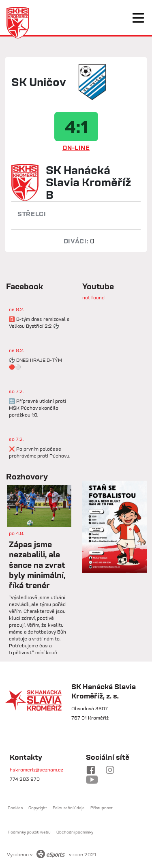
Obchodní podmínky (75, 832)
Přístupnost (102, 808)
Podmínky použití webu (29, 832)
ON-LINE (76, 148)
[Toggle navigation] (138, 18)
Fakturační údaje (69, 808)
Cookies (15, 808)
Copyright (38, 808)
